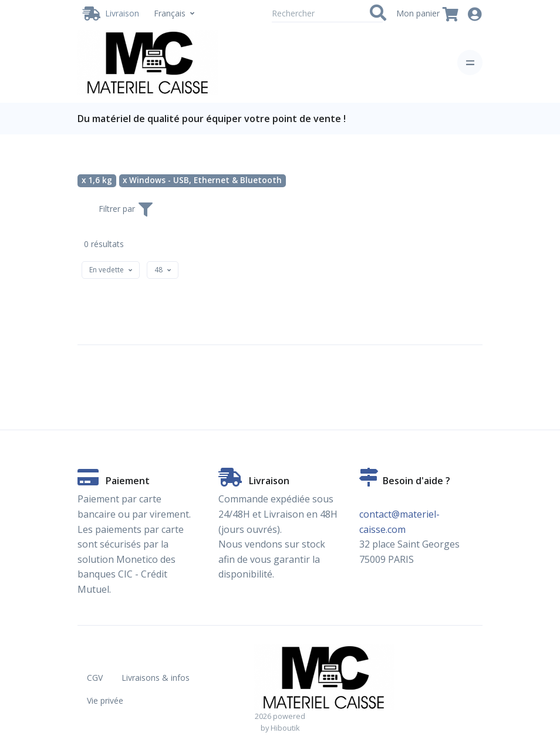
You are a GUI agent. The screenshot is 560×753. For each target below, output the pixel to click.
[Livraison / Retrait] (111, 13)
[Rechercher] (327, 13)
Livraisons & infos (156, 678)
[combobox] (111, 270)
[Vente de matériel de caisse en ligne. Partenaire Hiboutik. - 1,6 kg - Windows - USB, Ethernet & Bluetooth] (148, 63)
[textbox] (107, 270)
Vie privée (105, 700)
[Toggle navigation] (470, 63)
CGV (95, 678)
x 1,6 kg (97, 180)
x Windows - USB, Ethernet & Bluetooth (202, 180)
